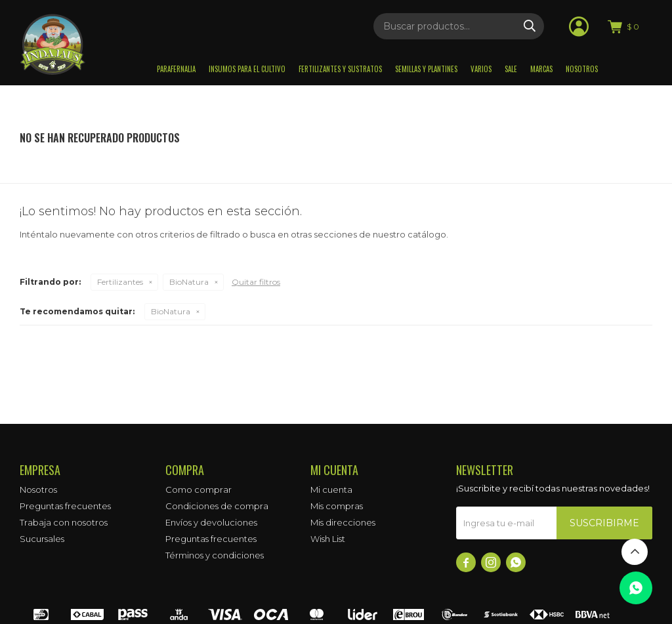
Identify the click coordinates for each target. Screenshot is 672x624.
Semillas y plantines (426, 69)
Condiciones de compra (217, 506)
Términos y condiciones (215, 555)
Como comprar (199, 489)
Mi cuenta (331, 489)
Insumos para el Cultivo (247, 69)
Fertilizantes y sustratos (340, 69)
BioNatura (189, 282)
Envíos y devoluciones (211, 522)
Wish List (328, 539)
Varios (481, 69)
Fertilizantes (120, 282)
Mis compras (337, 506)
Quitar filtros (256, 282)
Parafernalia (176, 69)
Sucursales (42, 539)
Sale (511, 69)
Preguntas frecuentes (65, 506)
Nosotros (582, 69)
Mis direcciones (343, 522)
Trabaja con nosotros (64, 522)
